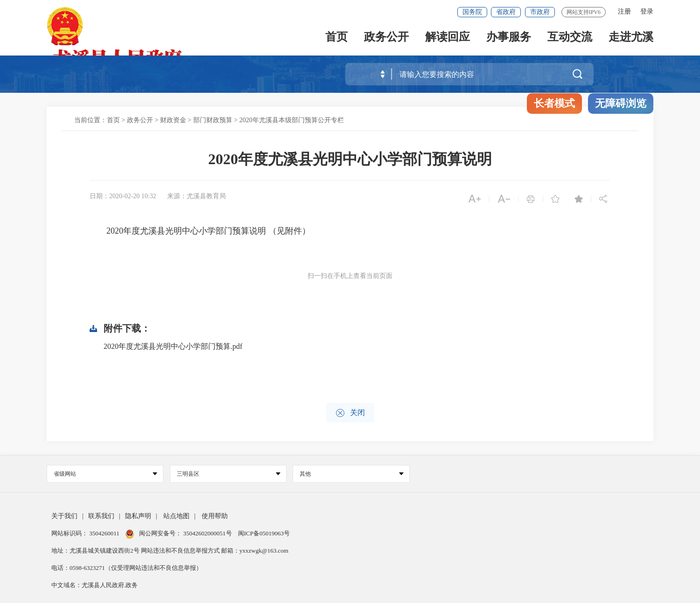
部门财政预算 (213, 120)
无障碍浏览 (621, 103)
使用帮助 (215, 516)
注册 (624, 11)
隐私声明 (138, 516)
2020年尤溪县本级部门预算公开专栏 (292, 120)
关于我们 (64, 516)
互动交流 (570, 38)
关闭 (350, 413)
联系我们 (101, 516)
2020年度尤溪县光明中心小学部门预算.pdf (173, 346)
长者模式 (554, 103)
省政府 (506, 12)
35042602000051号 (208, 533)
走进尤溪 (631, 38)
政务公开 (386, 38)
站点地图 (176, 516)
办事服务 (509, 38)
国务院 (472, 12)
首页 (336, 38)
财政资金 (173, 120)
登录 (647, 11)
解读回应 (448, 38)
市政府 (540, 12)
